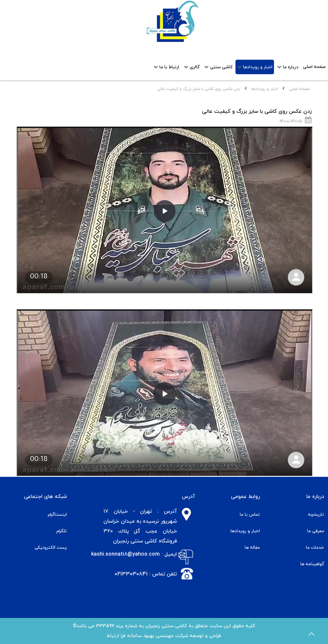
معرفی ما (316, 531)
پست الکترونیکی (51, 548)
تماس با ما (250, 515)
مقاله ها (252, 548)
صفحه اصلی (300, 89)
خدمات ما (315, 548)
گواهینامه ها (312, 564)
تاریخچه (316, 515)
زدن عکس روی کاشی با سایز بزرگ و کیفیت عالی (257, 111)
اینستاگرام (57, 515)
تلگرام (62, 531)
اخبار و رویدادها (265, 89)
